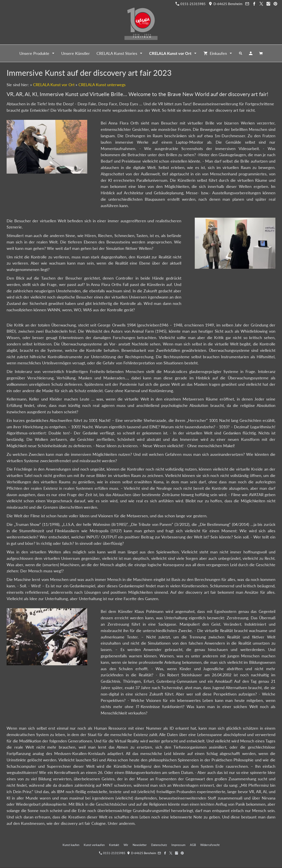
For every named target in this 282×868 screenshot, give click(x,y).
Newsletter (140, 845)
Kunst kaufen (71, 845)
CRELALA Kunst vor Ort (54, 85)
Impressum (178, 845)
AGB (193, 845)
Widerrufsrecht (210, 845)
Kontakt (114, 845)
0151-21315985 (191, 4)
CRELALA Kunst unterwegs (102, 85)
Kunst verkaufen (94, 845)
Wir (126, 845)
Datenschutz (159, 845)
